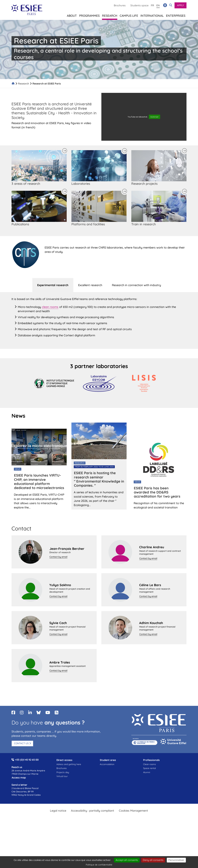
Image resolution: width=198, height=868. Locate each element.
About (72, 15)
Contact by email (58, 557)
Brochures (120, 5)
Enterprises (176, 15)
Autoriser (154, 117)
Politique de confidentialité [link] (99, 865)
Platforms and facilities (88, 224)
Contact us (21, 743)
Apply (181, 5)
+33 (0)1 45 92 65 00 (27, 760)
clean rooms (50, 307)
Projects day (63, 772)
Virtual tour (62, 776)
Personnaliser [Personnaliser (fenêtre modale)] (176, 860)
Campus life (129, 15)
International (152, 15)
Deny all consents (153, 860)
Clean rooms (150, 764)
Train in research (144, 224)
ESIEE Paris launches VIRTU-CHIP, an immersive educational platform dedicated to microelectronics (39, 482)
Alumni (147, 772)
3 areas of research (26, 184)
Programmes (89, 15)
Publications (20, 224)
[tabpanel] (99, 320)
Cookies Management (133, 811)
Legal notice (58, 811)
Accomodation (107, 764)
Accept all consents (127, 860)
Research (23, 84)
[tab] (53, 285)
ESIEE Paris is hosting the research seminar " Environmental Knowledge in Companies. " (99, 479)
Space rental (149, 768)
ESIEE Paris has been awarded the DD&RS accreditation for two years (157, 492)
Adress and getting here (69, 764)
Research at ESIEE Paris (47, 84)
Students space (139, 5)
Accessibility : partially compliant (93, 811)
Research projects (144, 184)
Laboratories (81, 184)
